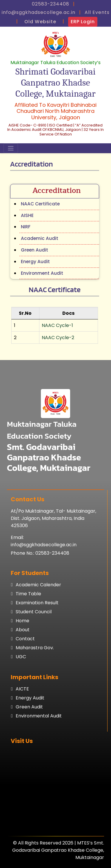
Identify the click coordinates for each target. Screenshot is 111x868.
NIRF (26, 227)
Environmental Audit (39, 716)
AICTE (22, 689)
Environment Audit (42, 273)
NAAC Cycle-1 (57, 325)
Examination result (37, 603)
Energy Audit (35, 262)
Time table (28, 594)
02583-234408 (52, 553)
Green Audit (34, 250)
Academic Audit (40, 238)
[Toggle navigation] (11, 148)
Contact (25, 639)
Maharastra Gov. (35, 648)
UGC (21, 657)
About (23, 630)
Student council (34, 612)
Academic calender (38, 585)
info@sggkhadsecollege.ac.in (44, 545)
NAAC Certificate (40, 204)
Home (22, 621)
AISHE (27, 215)
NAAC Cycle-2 (58, 338)
